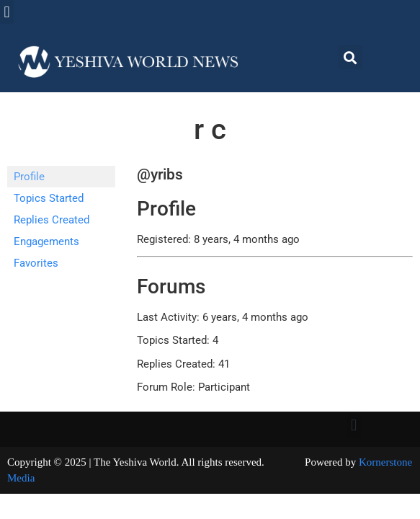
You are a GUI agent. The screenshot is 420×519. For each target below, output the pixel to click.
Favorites (36, 263)
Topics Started (49, 198)
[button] (7, 12)
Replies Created (52, 220)
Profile (29, 177)
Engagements (46, 241)
